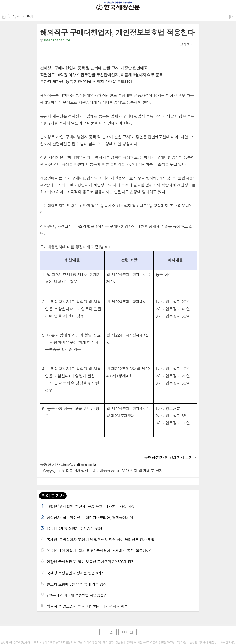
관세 (30, 17)
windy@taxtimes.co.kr (78, 464)
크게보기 (186, 44)
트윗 (53, 50)
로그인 (108, 632)
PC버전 (128, 632)
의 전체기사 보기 (168, 458)
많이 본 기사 (53, 496)
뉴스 (16, 17)
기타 (72, 50)
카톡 (63, 50)
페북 (44, 50)
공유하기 (231, 17)
